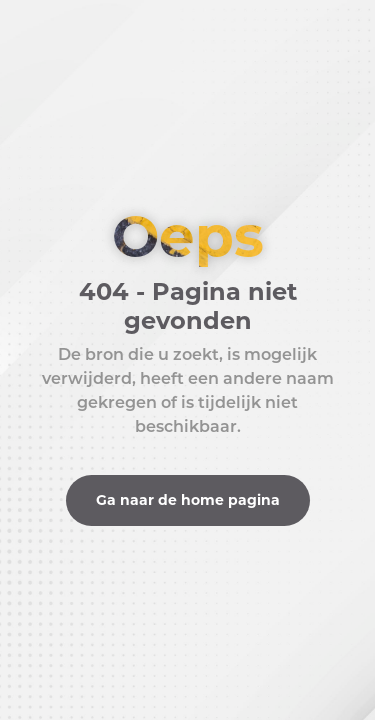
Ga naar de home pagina (188, 500)
